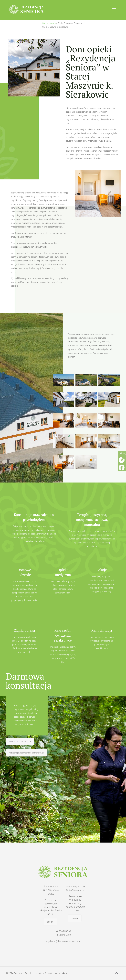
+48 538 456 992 (63, 935)
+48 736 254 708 (63, 931)
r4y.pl (65, 973)
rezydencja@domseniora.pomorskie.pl (63, 941)
